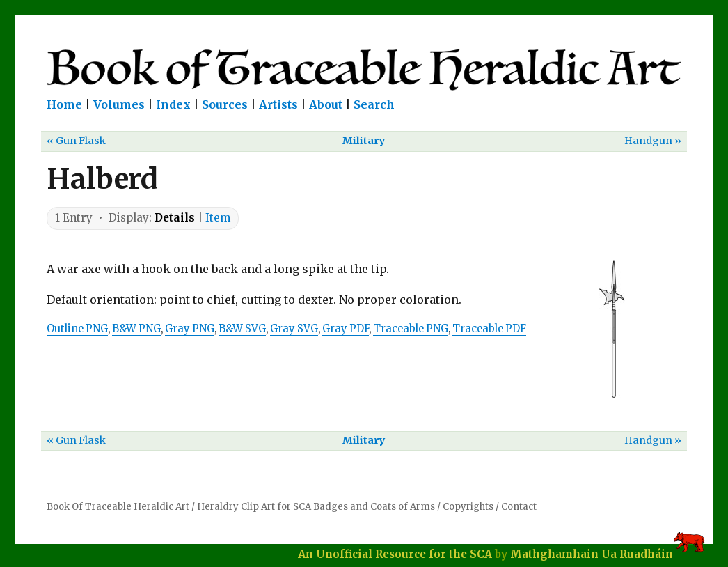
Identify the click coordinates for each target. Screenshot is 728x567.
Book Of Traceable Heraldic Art (118, 507)
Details (175, 218)
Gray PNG (190, 329)
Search (374, 104)
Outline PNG (77, 329)
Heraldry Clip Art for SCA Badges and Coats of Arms (316, 507)
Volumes (119, 104)
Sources (225, 104)
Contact (519, 507)
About (326, 104)
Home (64, 104)
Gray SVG (294, 329)
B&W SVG (242, 329)
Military (364, 141)
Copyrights (468, 507)
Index (173, 104)
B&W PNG (136, 329)
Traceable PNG (411, 329)
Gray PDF (346, 329)
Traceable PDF (489, 329)
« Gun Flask (76, 141)
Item (218, 218)
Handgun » (653, 141)
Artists (278, 104)
